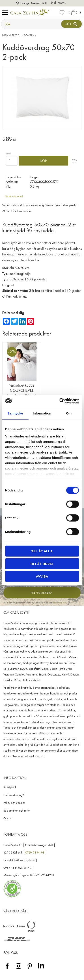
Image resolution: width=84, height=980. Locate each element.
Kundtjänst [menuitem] (10, 787)
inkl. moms (58, 3)
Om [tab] (69, 413)
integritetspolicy (60, 603)
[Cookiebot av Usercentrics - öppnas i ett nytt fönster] (60, 401)
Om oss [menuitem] (8, 818)
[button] (6, 13)
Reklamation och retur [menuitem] (17, 811)
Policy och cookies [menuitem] (14, 803)
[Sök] (71, 24)
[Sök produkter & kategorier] (32, 24)
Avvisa (42, 576)
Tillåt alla (42, 551)
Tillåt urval (42, 564)
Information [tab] (42, 413)
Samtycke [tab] (15, 413)
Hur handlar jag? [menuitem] (14, 795)
